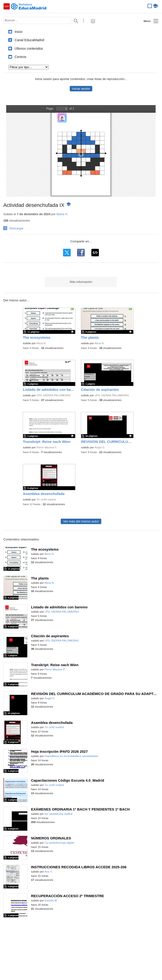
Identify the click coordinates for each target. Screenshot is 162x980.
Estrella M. (51, 900)
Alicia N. (41, 343)
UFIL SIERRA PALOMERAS (54, 395)
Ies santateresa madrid (58, 814)
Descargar (17, 228)
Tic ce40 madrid (46, 499)
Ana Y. (48, 872)
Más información (81, 282)
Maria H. (62, 214)
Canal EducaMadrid (29, 40)
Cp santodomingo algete (59, 843)
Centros (20, 57)
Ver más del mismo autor (81, 521)
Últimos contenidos (29, 49)
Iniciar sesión (81, 89)
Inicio (18, 32)
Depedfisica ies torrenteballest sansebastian (71, 756)
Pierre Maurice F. (47, 447)
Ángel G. (100, 447)
